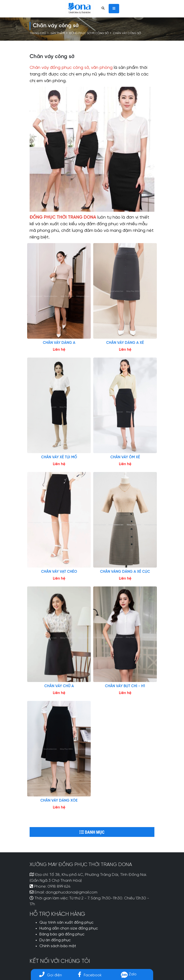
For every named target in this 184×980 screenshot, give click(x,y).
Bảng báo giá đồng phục (62, 934)
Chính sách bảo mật (58, 946)
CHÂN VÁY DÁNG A (59, 343)
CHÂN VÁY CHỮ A (59, 686)
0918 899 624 (59, 887)
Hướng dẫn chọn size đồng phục (69, 929)
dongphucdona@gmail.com (71, 893)
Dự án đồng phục (55, 940)
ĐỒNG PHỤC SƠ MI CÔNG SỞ (89, 33)
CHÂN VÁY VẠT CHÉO (59, 572)
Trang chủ (38, 33)
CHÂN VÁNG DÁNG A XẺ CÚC (125, 572)
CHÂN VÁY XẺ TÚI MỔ (59, 457)
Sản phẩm (58, 33)
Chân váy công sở (127, 33)
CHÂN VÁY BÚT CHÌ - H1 (125, 686)
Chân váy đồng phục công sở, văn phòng (71, 68)
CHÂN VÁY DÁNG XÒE (59, 801)
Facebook (90, 975)
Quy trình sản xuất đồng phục (66, 923)
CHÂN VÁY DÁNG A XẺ (125, 343)
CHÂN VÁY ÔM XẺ (125, 457)
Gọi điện (51, 975)
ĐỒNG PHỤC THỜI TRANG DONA (63, 217)
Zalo (129, 974)
